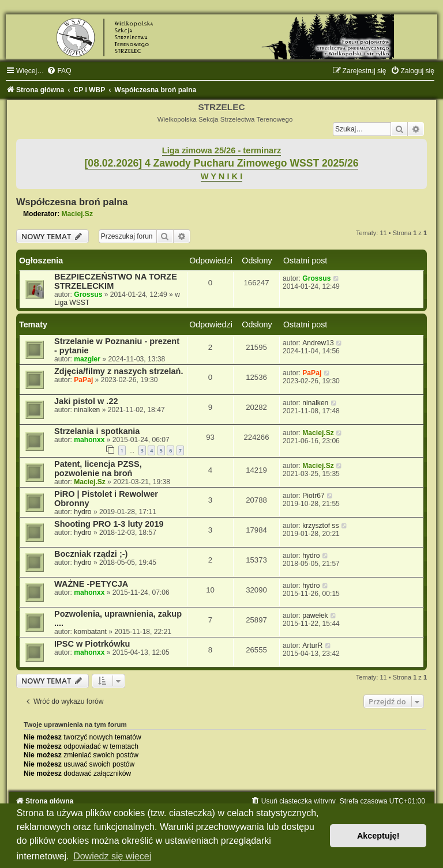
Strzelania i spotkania (97, 431)
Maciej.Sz (77, 214)
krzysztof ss (320, 526)
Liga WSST (72, 303)
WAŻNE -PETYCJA (91, 584)
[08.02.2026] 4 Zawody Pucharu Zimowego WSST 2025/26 (222, 163)
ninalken (87, 410)
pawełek (315, 616)
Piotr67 (313, 496)
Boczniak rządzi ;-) (91, 554)
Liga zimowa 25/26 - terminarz (221, 150)
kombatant (90, 632)
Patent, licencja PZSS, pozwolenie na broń (98, 469)
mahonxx (89, 440)
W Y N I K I (222, 176)
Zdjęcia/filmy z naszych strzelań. (119, 371)
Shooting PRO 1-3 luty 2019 (109, 524)
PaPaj (83, 380)
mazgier (87, 359)
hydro (82, 512)
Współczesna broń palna (72, 202)
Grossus (88, 295)
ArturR (312, 646)
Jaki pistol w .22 (86, 401)
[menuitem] (59, 71)
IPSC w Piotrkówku (92, 644)
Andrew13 (318, 343)
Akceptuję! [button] (378, 836)
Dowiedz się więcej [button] (112, 856)
